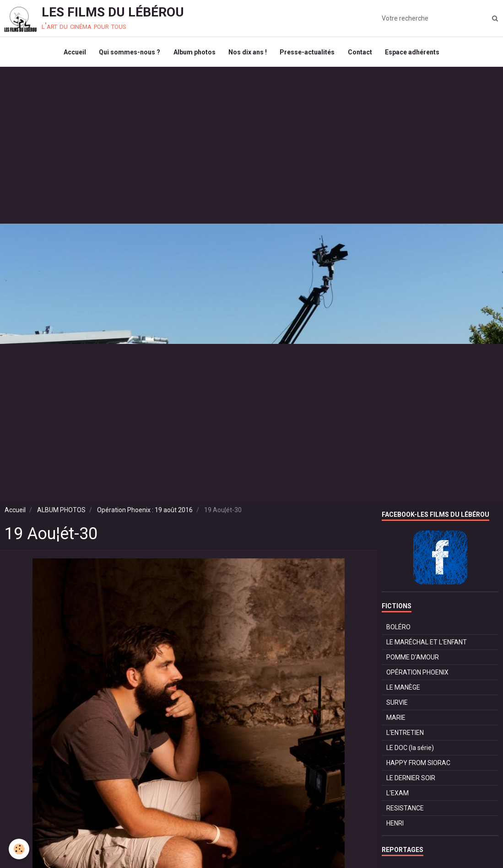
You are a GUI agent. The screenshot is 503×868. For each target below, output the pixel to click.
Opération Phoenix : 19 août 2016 (145, 512)
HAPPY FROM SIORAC (418, 765)
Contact (361, 53)
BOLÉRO (398, 629)
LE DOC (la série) (410, 750)
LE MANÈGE (403, 690)
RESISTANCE (405, 810)
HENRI (395, 825)
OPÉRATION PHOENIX (417, 675)
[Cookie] (19, 849)
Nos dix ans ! (248, 53)
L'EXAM (398, 795)
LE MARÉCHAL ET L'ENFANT (427, 644)
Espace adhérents (414, 53)
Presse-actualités (308, 53)
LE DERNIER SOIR (411, 780)
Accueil (73, 53)
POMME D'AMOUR (413, 659)
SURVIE (397, 705)
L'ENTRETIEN (405, 735)
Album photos (194, 53)
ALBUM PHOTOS (61, 512)
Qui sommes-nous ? (128, 53)
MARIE (396, 720)
